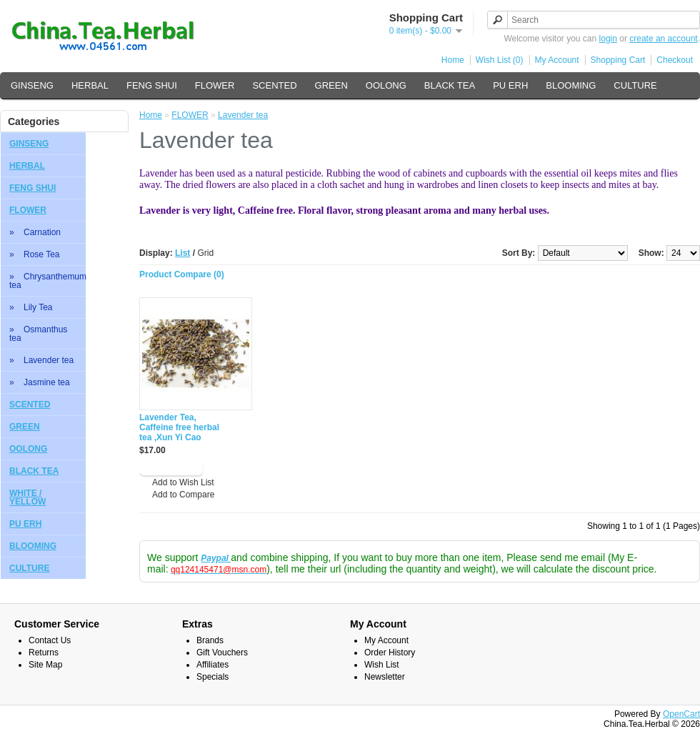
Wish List (382, 665)
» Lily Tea (31, 307)
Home (453, 60)
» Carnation (35, 232)
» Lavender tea (41, 360)
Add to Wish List (183, 482)
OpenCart (681, 714)
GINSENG (32, 85)
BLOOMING (571, 85)
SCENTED (274, 85)
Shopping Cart (618, 60)
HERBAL (90, 85)
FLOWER (215, 85)
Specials (212, 677)
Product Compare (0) (182, 274)
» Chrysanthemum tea (47, 281)
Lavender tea (243, 115)
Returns (44, 653)
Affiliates (212, 665)
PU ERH (510, 85)
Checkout (675, 60)
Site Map (45, 665)
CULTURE (635, 85)
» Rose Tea (35, 254)
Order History (390, 653)
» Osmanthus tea (38, 334)
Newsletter (385, 677)
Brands (210, 640)
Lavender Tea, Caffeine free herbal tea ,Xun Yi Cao (179, 427)
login (608, 39)
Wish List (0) (500, 60)
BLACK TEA (450, 85)
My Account (557, 60)
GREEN (331, 85)
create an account (663, 39)
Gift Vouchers (222, 653)
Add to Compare (183, 495)
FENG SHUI (152, 85)
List (182, 253)
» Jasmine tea (40, 382)
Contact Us (50, 640)
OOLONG (386, 85)
